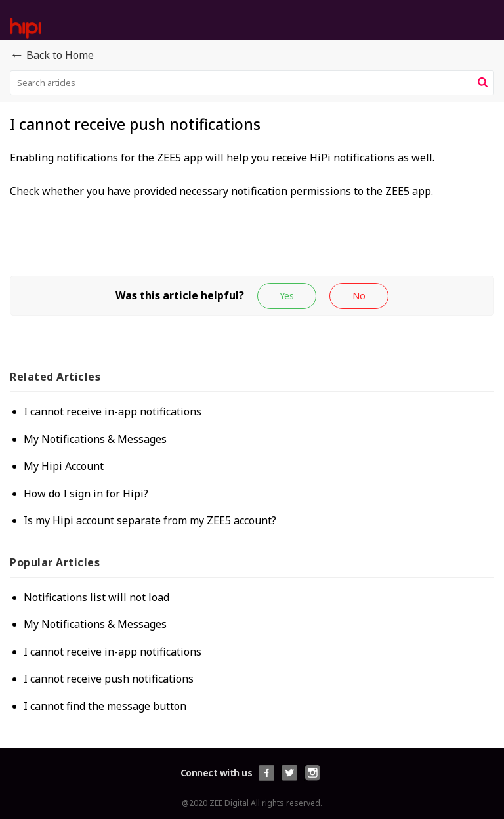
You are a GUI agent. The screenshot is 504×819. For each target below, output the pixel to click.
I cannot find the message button (105, 706)
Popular (55, 562)
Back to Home (52, 56)
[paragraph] (252, 175)
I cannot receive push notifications (109, 679)
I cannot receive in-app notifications (113, 411)
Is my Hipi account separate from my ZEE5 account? (150, 520)
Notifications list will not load (96, 597)
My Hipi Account (64, 466)
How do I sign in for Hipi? (86, 493)
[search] (252, 83)
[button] (483, 83)
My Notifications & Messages (95, 439)
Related (55, 377)
